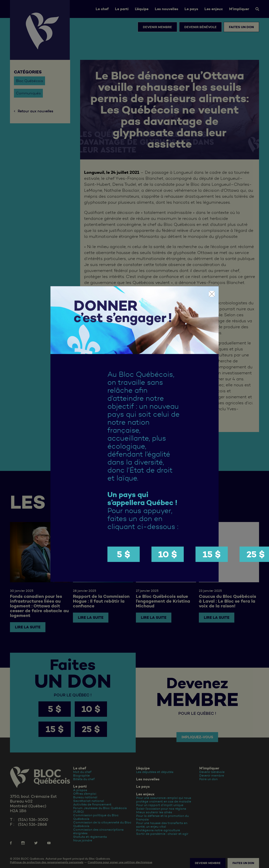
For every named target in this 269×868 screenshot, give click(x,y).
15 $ (212, 554)
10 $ (168, 554)
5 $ (124, 554)
